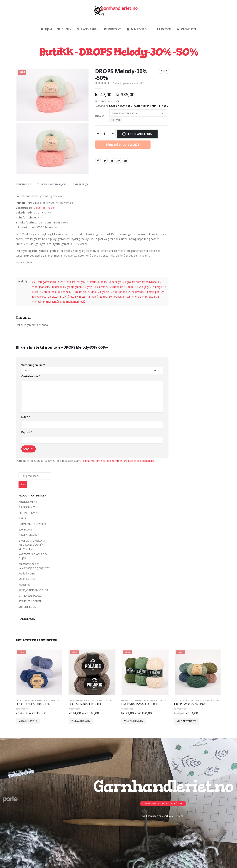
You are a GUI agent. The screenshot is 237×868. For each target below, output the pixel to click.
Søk (23, 484)
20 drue (92, 292)
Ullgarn (163, 106)
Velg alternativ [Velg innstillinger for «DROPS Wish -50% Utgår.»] (186, 721)
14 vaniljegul (142, 287)
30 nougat (115, 297)
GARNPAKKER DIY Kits (32, 524)
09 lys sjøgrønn (72, 287)
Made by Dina (27, 573)
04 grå (127, 282)
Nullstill (116, 120)
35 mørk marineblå (74, 302)
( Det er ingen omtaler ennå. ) (128, 83)
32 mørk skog (146, 297)
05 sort (137, 282)
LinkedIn (112, 161)
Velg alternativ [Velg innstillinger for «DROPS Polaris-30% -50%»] (81, 721)
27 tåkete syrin (72, 297)
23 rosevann (136, 292)
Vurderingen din (33, 365)
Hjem (46, 29)
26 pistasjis (55, 297)
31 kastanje (130, 297)
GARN (137, 106)
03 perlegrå (115, 282)
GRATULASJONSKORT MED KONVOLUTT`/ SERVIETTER (32, 545)
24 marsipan (152, 292)
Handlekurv (87, 29)
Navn (26, 417)
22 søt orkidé (119, 292)
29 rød (103, 297)
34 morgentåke (52, 302)
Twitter (105, 161)
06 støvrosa (149, 282)
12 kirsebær (116, 287)
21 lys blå (104, 292)
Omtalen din (31, 376)
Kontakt (112, 29)
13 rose (129, 287)
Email (126, 161)
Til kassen (161, 29)
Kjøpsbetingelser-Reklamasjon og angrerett (35, 566)
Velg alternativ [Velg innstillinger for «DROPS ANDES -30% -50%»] (28, 721)
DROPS (113, 106)
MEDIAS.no (177, 816)
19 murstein (79, 292)
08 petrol (56, 287)
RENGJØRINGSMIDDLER (33, 590)
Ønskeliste (186, 29)
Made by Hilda (27, 579)
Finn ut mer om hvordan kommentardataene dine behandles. (118, 461)
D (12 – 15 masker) (45, 208)
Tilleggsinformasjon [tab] (52, 184)
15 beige (157, 287)
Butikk (64, 29)
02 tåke (102, 282)
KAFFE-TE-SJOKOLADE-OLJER (33, 556)
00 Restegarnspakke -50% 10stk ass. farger (58, 282)
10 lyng (87, 287)
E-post (27, 432)
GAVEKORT (25, 529)
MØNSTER (25, 585)
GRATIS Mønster (29, 535)
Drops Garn (125, 106)
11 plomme (100, 287)
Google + (118, 161)
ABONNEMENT (28, 502)
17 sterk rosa (48, 292)
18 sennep (64, 292)
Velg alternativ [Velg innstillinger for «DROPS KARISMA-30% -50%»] (134, 721)
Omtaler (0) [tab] (80, 184)
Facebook (98, 161)
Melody (100, 116)
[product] (39, 672)
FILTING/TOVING (29, 513)
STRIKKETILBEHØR (30, 601)
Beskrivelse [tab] (23, 184)
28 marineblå (90, 297)
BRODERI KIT (27, 507)
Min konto (136, 29)
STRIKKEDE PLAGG (30, 596)
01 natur (91, 282)
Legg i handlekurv (139, 134)
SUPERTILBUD (149, 106)
